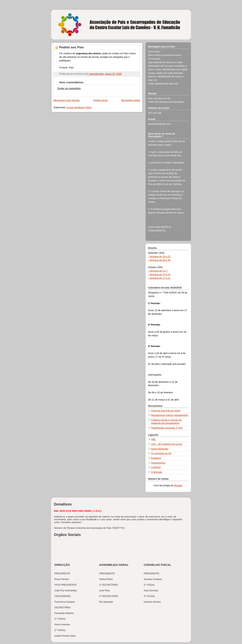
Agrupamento (158, 463)
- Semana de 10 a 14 (159, 274)
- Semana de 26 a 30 (159, 260)
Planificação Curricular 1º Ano (167, 428)
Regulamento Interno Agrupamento (170, 415)
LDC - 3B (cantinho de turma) (167, 444)
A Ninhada (157, 472)
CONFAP (156, 467)
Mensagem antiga (131, 100)
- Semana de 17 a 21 (159, 278)
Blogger (178, 486)
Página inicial (100, 100)
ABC (154, 439)
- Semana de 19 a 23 (159, 257)
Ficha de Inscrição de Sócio (166, 411)
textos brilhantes (160, 449)
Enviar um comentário (69, 88)
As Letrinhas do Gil (161, 453)
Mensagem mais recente (67, 100)
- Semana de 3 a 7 (158, 271)
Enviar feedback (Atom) (79, 107)
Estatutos (156, 458)
